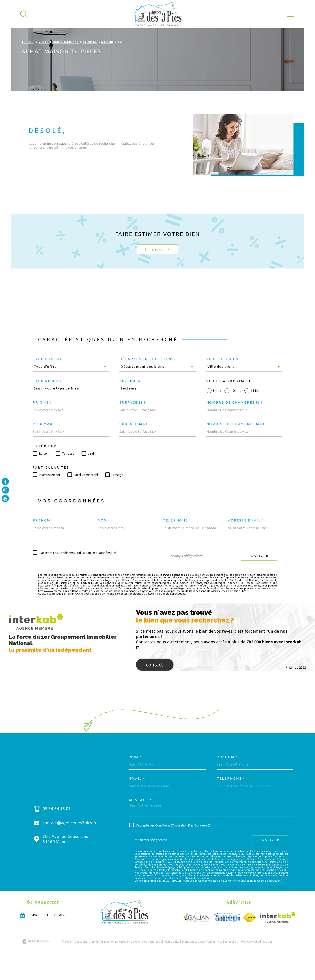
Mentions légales (193, 960)
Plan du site (172, 960)
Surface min (133, 421)
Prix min (42, 421)
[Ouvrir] (24, 14)
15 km (256, 409)
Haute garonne (66, 61)
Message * (140, 819)
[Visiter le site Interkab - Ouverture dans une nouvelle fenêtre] (277, 936)
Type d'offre (48, 378)
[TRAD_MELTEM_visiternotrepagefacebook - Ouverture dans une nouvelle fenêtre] (5, 481)
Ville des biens (224, 378)
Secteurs (130, 399)
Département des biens (147, 378)
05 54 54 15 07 (57, 827)
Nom (102, 539)
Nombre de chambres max (236, 442)
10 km (236, 409)
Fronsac (90, 61)
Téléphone (175, 539)
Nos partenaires (228, 960)
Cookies (267, 960)
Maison (107, 61)
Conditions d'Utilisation (142, 612)
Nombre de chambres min (235, 421)
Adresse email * (246, 539)
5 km (217, 409)
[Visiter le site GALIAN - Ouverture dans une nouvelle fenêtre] (197, 936)
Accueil (28, 61)
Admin (211, 960)
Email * (137, 797)
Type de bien (47, 399)
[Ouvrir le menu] (291, 14)
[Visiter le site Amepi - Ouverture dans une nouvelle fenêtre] (227, 936)
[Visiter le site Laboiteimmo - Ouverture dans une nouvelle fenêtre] (35, 960)
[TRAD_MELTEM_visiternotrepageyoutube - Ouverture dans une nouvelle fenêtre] (5, 499)
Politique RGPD (250, 960)
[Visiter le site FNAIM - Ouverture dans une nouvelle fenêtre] (250, 936)
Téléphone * (231, 797)
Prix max (43, 442)
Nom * (136, 775)
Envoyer (259, 575)
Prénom (42, 539)
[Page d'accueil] (158, 14)
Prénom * (227, 775)
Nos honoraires (152, 960)
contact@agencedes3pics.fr (70, 841)
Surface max (134, 442)
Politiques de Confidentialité (103, 612)
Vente (44, 61)
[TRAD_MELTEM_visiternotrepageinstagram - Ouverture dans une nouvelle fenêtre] (5, 490)
